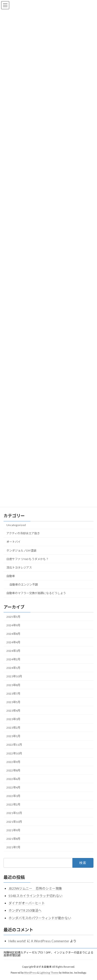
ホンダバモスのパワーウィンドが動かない (40, 918)
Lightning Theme (49, 973)
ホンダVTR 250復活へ (25, 910)
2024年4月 (13, 642)
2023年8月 (13, 685)
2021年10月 (14, 821)
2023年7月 (13, 694)
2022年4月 (13, 787)
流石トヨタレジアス (19, 568)
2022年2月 (13, 804)
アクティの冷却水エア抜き (23, 533)
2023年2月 (13, 728)
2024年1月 (13, 668)
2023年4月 (13, 711)
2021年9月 (13, 830)
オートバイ (13, 542)
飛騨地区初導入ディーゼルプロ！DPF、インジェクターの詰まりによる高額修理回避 (48, 954)
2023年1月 (13, 736)
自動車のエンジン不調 (24, 585)
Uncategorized (16, 525)
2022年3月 (13, 796)
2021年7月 (13, 847)
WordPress (30, 973)
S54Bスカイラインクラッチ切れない (36, 896)
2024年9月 (13, 625)
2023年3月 (13, 719)
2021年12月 (14, 813)
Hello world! (17, 941)
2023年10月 (14, 676)
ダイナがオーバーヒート (27, 903)
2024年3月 (13, 651)
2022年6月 (13, 779)
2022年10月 (14, 753)
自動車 (11, 576)
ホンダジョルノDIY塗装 (21, 550)
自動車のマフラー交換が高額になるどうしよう (36, 593)
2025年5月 (13, 616)
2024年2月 (13, 659)
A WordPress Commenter (50, 941)
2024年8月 (13, 634)
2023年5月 (13, 702)
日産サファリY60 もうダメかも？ (27, 559)
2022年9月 (13, 762)
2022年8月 (13, 770)
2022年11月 (14, 745)
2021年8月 (13, 839)
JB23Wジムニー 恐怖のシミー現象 (35, 888)
